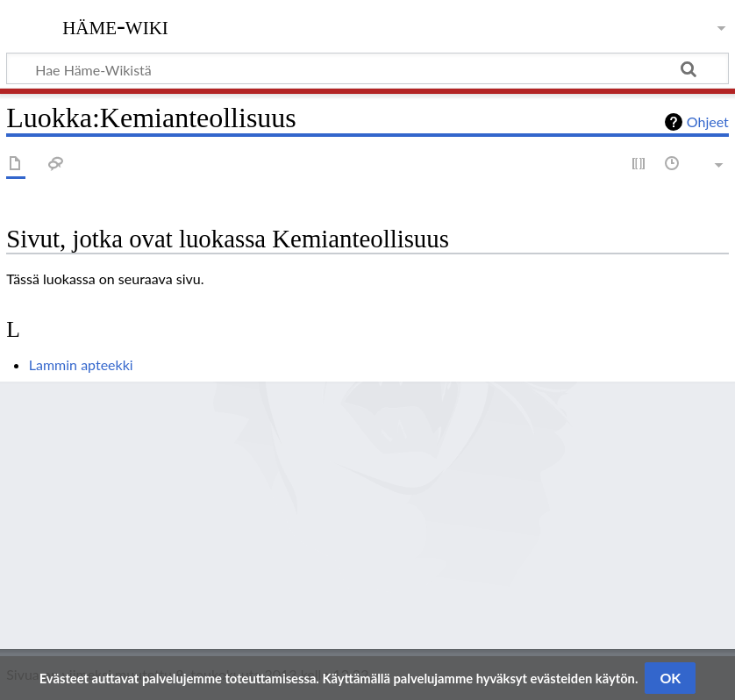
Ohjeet (708, 121)
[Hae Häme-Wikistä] (367, 68)
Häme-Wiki (115, 25)
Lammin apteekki (81, 364)
